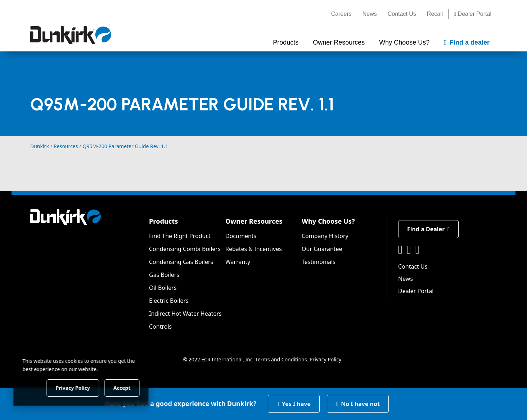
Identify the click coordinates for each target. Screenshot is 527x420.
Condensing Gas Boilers (181, 262)
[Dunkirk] (71, 35)
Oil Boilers (163, 288)
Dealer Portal (473, 14)
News (370, 14)
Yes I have (294, 404)
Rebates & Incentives (254, 249)
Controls (160, 327)
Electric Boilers (169, 301)
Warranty (238, 262)
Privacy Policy (325, 359)
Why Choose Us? (328, 221)
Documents (241, 236)
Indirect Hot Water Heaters (185, 314)
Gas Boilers (164, 275)
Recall (435, 14)
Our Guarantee (322, 249)
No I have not (358, 404)
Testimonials (319, 262)
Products (163, 221)
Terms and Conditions (281, 359)
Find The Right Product (180, 236)
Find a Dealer (428, 229)
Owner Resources (254, 221)
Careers (341, 14)
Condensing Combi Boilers (185, 249)
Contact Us (402, 14)
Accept (123, 387)
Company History (325, 236)
